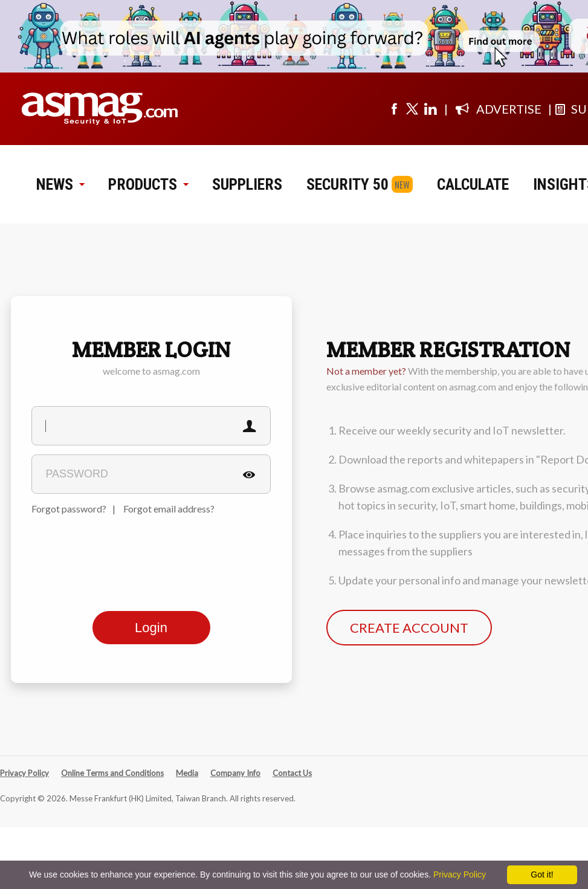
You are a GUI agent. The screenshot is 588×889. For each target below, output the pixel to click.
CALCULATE (473, 184)
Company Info (235, 773)
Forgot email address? (169, 509)
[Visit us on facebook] (394, 109)
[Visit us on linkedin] (430, 109)
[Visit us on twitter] (412, 109)
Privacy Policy (24, 773)
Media (187, 773)
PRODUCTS (148, 184)
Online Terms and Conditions (112, 773)
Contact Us (292, 773)
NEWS (60, 184)
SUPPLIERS (247, 184)
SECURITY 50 (347, 184)
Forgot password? (69, 509)
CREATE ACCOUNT (409, 628)
